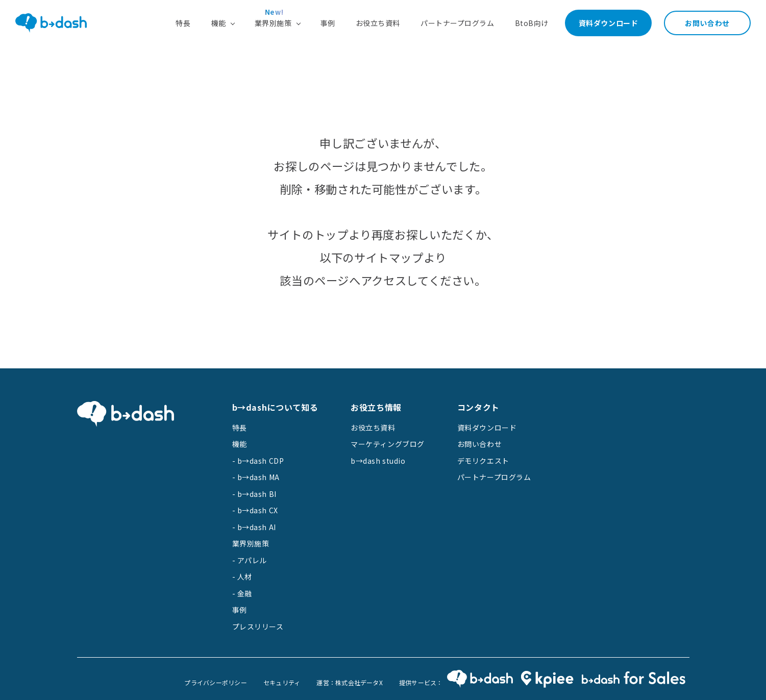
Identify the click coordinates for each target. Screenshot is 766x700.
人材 (245, 577)
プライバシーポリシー (215, 682)
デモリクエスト (483, 461)
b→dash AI (257, 527)
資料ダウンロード (608, 23)
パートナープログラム (458, 23)
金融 (245, 593)
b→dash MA (258, 477)
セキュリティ (282, 682)
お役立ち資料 (378, 23)
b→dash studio (378, 461)
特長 (183, 23)
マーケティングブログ (388, 444)
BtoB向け (532, 23)
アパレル (252, 560)
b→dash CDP (261, 461)
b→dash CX (258, 510)
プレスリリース (258, 627)
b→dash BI (257, 494)
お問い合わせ (707, 23)
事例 (328, 23)
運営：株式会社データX (350, 682)
